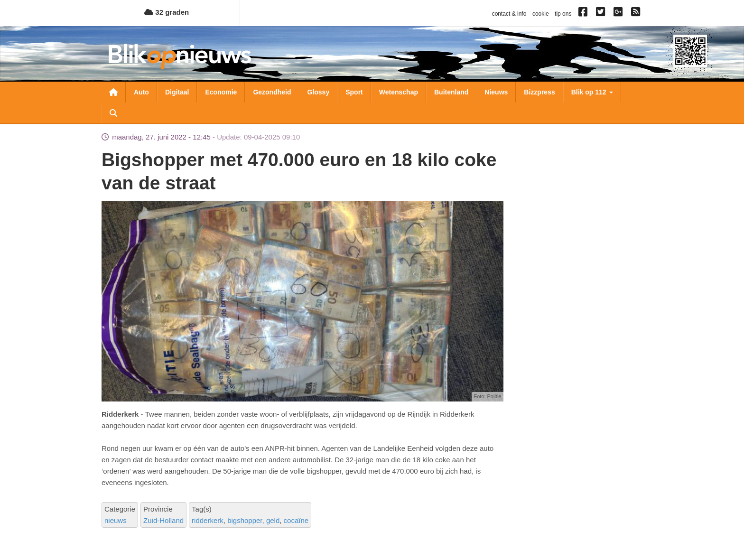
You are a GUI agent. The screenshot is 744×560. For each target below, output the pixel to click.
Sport (354, 92)
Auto (141, 92)
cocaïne (296, 520)
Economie (221, 92)
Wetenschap (399, 92)
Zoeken (113, 113)
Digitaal (177, 92)
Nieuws (496, 92)
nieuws (116, 520)
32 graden (167, 12)
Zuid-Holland (163, 520)
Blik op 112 (592, 92)
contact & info (509, 14)
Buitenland (451, 92)
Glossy (319, 92)
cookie (541, 14)
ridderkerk (208, 520)
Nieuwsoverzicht (113, 92)
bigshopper (245, 520)
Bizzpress (539, 92)
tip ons (563, 14)
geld (273, 520)
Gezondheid (272, 92)
